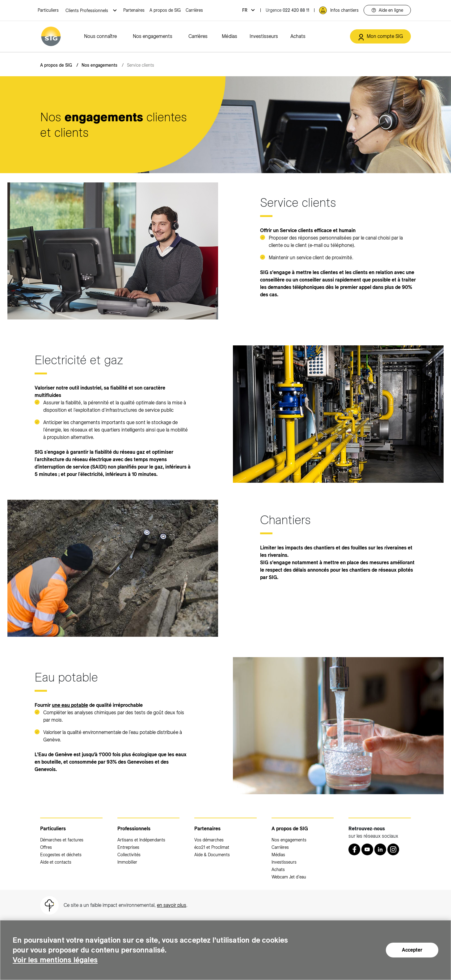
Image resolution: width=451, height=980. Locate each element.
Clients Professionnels (87, 10)
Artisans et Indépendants (141, 840)
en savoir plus (172, 905)
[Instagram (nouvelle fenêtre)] (393, 849)
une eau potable (70, 705)
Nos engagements (153, 36)
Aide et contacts (56, 862)
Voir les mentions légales (55, 960)
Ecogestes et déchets (61, 855)
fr (245, 10)
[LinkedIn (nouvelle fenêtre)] (380, 849)
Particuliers (48, 10)
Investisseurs (264, 36)
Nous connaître (100, 36)
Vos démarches (209, 840)
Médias (230, 36)
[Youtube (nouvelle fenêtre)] (367, 849)
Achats (298, 36)
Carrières (194, 10)
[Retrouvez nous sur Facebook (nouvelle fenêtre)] (354, 849)
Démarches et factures (62, 840)
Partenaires (134, 10)
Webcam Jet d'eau (289, 877)
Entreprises (128, 847)
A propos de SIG (165, 10)
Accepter (412, 950)
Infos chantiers (344, 10)
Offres (46, 847)
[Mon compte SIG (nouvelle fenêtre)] (380, 36)
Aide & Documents (212, 855)
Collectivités (129, 855)
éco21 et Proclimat (212, 847)
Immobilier (127, 862)
